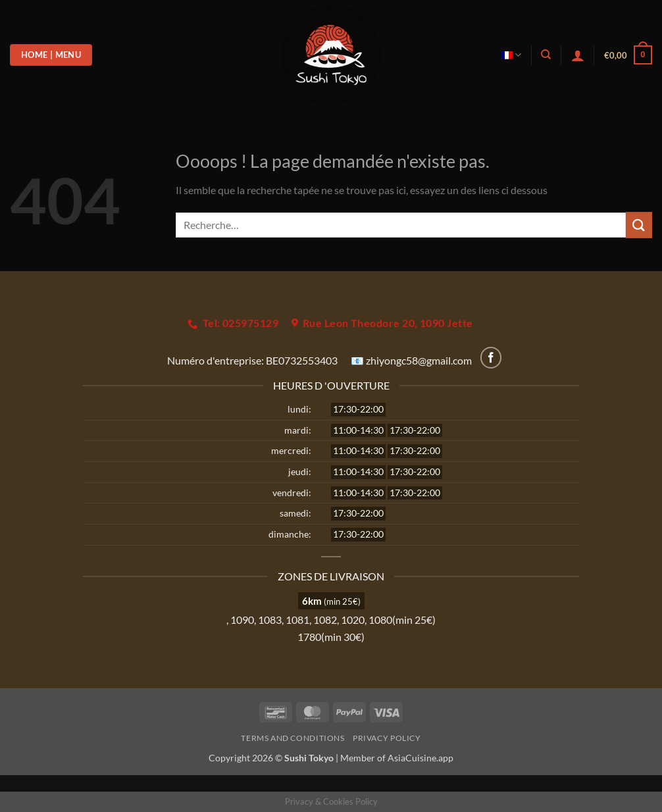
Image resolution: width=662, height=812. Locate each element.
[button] (578, 55)
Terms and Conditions (293, 738)
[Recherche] (546, 55)
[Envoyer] (639, 225)
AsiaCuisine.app (420, 758)
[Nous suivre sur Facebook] (491, 358)
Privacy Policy (387, 738)
